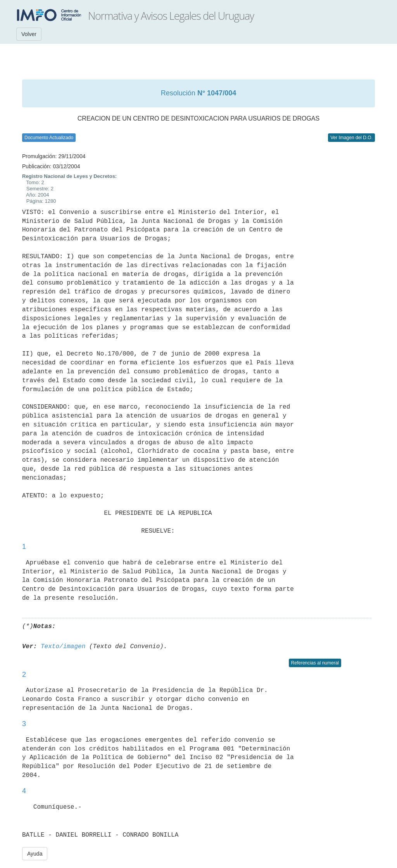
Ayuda (35, 854)
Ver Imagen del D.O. (351, 138)
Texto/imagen (63, 647)
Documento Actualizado (49, 138)
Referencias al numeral (315, 663)
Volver (29, 34)
